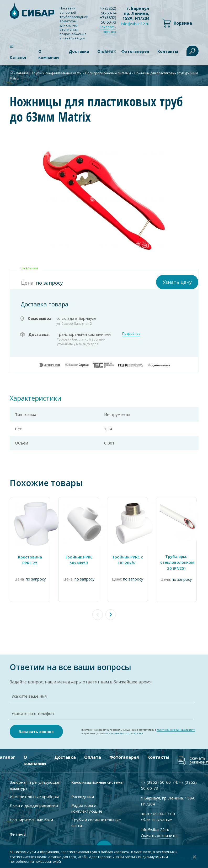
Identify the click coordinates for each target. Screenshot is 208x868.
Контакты (158, 757)
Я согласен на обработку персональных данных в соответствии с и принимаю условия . (138, 732)
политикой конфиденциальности (176, 730)
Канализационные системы (97, 782)
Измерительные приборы (34, 797)
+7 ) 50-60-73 (109, 20)
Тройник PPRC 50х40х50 (79, 559)
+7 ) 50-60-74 (109, 11)
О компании (49, 54)
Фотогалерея (124, 757)
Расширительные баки (31, 820)
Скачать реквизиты (159, 835)
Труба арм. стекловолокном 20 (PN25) (178, 561)
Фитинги (18, 834)
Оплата (92, 757)
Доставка (79, 51)
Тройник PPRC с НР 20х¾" (129, 559)
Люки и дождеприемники (34, 805)
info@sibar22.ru (135, 24)
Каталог (18, 57)
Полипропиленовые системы (108, 73)
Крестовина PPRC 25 (30, 559)
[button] (111, 614)
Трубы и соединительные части (57, 73)
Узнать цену (177, 281)
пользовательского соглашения (125, 733)
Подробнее (131, 333)
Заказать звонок (109, 30)
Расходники (83, 797)
